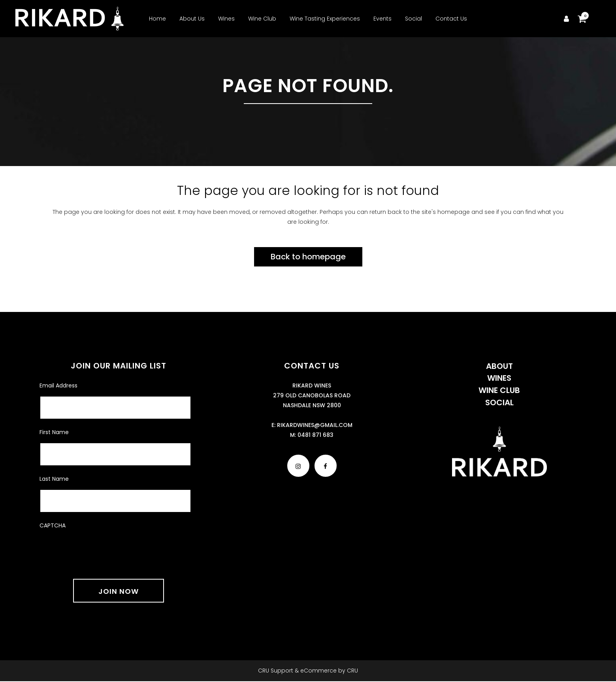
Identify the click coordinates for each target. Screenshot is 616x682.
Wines (499, 378)
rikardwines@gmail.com (315, 425)
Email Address (58, 385)
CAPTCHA (53, 525)
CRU (352, 671)
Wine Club (499, 390)
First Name (54, 432)
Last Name (54, 479)
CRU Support (276, 671)
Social (499, 402)
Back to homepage (308, 257)
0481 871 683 (316, 435)
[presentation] (100, 549)
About (499, 366)
